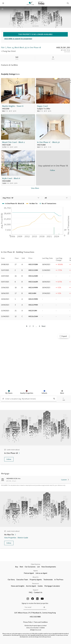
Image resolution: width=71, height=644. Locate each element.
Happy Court (43, 106)
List (38, 567)
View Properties (10, 538)
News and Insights (18, 586)
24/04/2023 (5, 299)
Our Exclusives (30, 567)
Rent (21, 567)
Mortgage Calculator (52, 586)
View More (35, 188)
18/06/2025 (5, 293)
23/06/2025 (5, 288)
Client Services (36, 564)
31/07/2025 (5, 270)
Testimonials (48, 579)
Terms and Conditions (41, 622)
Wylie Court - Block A (11, 178)
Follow (9, 459)
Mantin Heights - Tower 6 (13, 106)
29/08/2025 (5, 264)
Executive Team (22, 579)
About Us (36, 577)
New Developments (49, 567)
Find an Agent (29, 573)
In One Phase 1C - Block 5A (48, 142)
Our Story (11, 579)
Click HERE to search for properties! (18, 39)
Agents (36, 571)
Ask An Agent (31, 586)
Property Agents (36, 579)
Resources (36, 583)
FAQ (31, 592)
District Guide (23, 538)
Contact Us (38, 592)
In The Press (59, 579)
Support (36, 590)
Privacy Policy (28, 622)
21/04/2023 (5, 311)
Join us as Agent (41, 573)
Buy (17, 567)
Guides (40, 586)
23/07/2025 (5, 276)
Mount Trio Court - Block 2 (13, 142)
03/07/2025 (5, 282)
